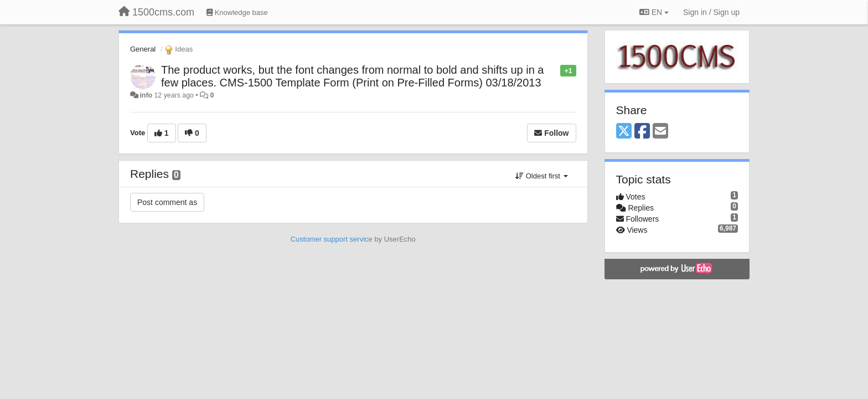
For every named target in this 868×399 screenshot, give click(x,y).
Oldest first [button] (541, 176)
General (143, 49)
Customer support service (332, 239)
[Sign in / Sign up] (711, 12)
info (146, 95)
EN (654, 12)
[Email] (660, 132)
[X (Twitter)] (624, 132)
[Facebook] (642, 132)
